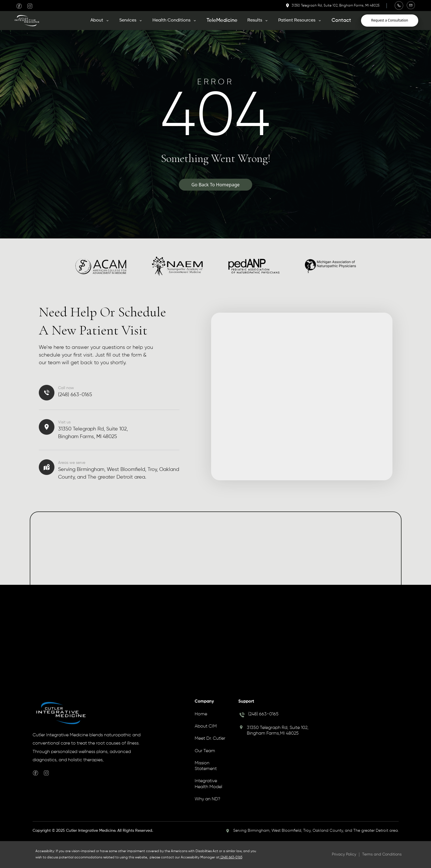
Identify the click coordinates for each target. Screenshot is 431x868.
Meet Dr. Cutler (210, 739)
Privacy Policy (344, 854)
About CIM (206, 726)
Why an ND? (207, 799)
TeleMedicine (222, 20)
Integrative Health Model (208, 784)
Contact (341, 20)
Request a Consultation (390, 20)
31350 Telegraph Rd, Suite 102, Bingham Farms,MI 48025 (278, 731)
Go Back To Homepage (215, 185)
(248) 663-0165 (263, 714)
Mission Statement (206, 766)
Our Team (205, 751)
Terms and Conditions (382, 854)
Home (201, 714)
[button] (100, 20)
